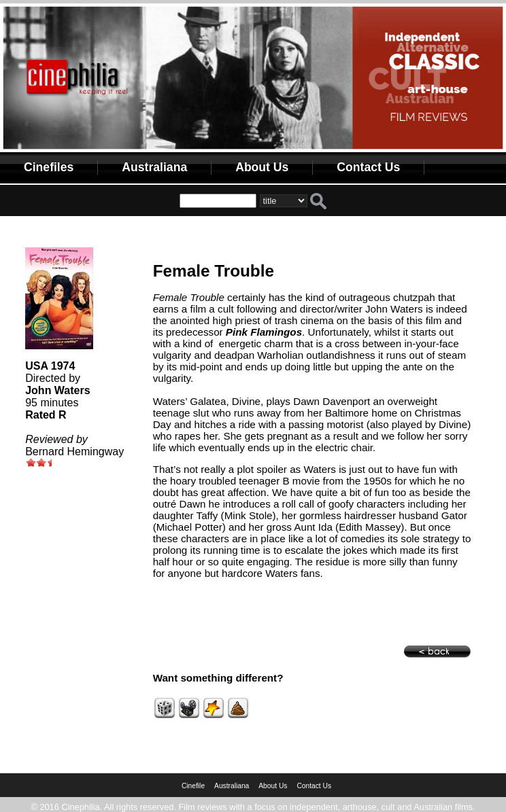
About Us (262, 167)
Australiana (154, 167)
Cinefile (193, 786)
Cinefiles (49, 167)
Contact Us (368, 167)
